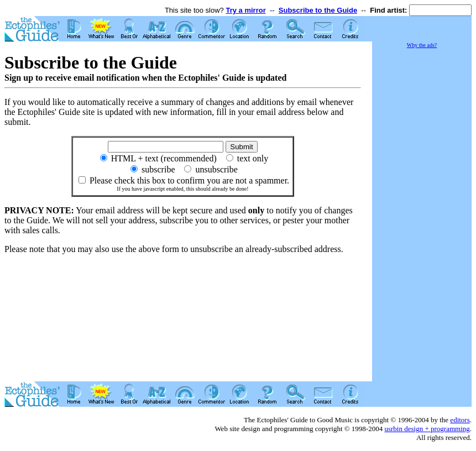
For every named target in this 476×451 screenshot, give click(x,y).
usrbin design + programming (427, 429)
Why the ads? (422, 45)
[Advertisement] (422, 216)
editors (460, 420)
